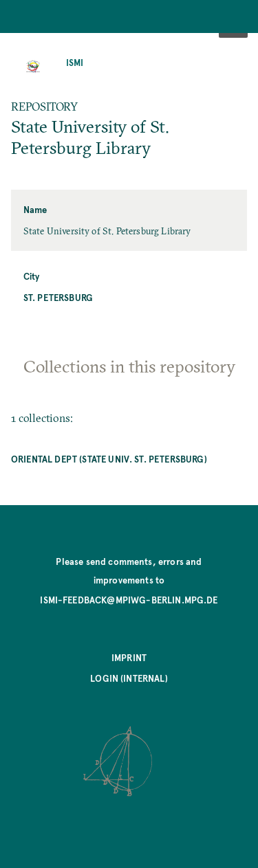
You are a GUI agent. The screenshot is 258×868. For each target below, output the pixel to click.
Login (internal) (129, 678)
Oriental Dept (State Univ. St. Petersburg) (109, 459)
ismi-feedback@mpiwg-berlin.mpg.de (129, 600)
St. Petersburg (58, 297)
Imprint (129, 657)
